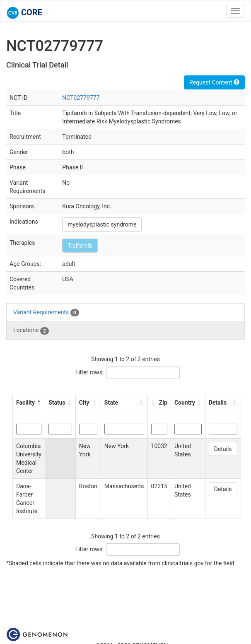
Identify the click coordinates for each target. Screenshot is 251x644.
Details (223, 449)
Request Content (214, 82)
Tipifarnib (80, 246)
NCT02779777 (81, 98)
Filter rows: (90, 372)
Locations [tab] (31, 330)
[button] (39, 403)
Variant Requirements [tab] (46, 313)
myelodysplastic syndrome (102, 224)
